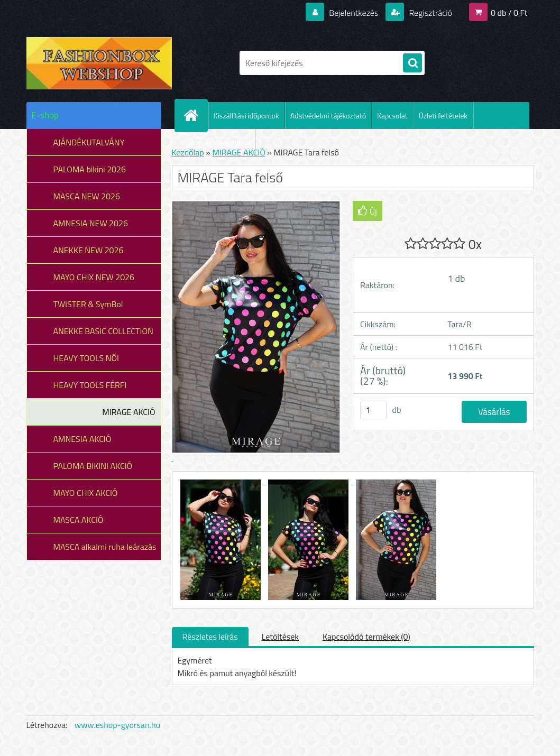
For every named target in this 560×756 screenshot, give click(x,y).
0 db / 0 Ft (509, 13)
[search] (412, 63)
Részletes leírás (210, 637)
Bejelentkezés (354, 13)
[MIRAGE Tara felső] (222, 481)
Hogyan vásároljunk (219, 142)
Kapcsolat (392, 116)
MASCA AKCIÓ (79, 520)
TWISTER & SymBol (88, 304)
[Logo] (99, 63)
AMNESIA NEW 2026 (91, 223)
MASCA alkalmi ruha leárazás (105, 547)
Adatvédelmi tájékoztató (328, 116)
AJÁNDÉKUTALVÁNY (89, 142)
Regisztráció (430, 13)
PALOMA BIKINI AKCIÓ (93, 466)
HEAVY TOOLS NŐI (86, 358)
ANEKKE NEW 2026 (89, 250)
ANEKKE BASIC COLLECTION (103, 331)
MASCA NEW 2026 (87, 196)
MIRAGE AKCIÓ (128, 412)
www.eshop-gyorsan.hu (117, 725)
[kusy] (373, 410)
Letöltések (280, 637)
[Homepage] (196, 115)
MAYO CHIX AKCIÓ (86, 493)
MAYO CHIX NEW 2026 (94, 277)
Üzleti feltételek (443, 116)
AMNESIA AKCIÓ (82, 439)
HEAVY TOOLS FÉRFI (90, 385)
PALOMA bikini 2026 (90, 169)
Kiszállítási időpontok (246, 116)
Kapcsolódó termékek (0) (366, 637)
